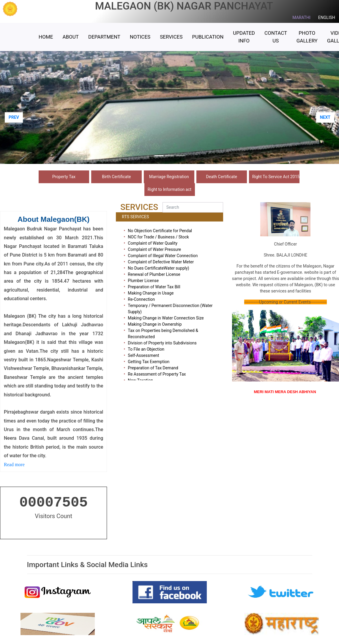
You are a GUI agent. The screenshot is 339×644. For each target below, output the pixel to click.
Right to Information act (169, 189)
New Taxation (140, 380)
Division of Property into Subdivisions (162, 343)
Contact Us (276, 37)
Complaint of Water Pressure (154, 249)
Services (171, 37)
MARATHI (301, 18)
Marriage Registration (169, 177)
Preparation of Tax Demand (153, 368)
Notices (140, 37)
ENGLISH (327, 18)
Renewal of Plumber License (154, 274)
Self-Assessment (143, 355)
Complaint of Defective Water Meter (161, 262)
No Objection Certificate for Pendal (160, 231)
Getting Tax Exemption (149, 362)
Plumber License (143, 281)
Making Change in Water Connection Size (166, 318)
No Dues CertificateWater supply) (158, 268)
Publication (208, 37)
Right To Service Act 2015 (276, 177)
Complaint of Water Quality (153, 243)
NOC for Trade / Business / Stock (158, 237)
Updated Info (244, 37)
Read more (15, 465)
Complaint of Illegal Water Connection (163, 256)
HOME (46, 37)
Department (104, 37)
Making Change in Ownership (155, 324)
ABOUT (71, 37)
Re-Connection (141, 299)
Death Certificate (222, 177)
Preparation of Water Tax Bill (154, 287)
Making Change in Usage (151, 293)
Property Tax (64, 177)
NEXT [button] (325, 117)
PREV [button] (14, 117)
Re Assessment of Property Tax (157, 374)
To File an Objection (146, 349)
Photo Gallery (307, 37)
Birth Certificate (116, 177)
